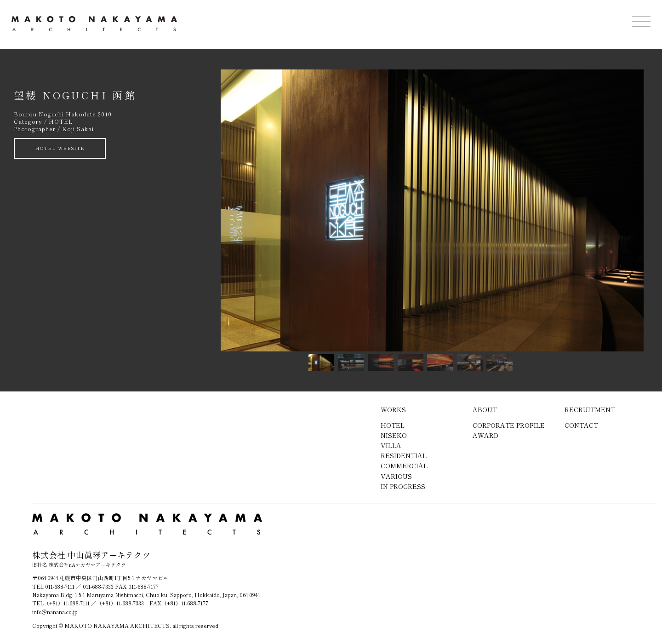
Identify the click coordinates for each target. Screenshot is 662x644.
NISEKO (394, 435)
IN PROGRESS (403, 486)
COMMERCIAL (404, 466)
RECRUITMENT (590, 409)
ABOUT (485, 409)
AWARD (485, 435)
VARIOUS (396, 476)
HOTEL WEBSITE (60, 148)
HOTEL (393, 425)
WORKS (393, 409)
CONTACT (581, 425)
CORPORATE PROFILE (509, 425)
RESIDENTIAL (404, 455)
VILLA (391, 445)
